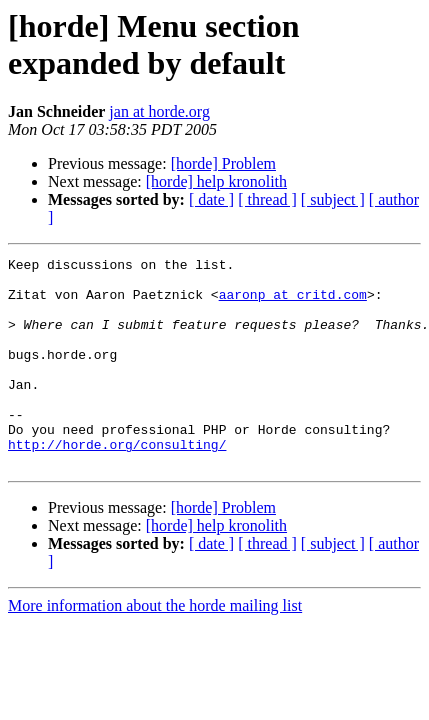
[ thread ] (267, 199)
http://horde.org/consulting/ (117, 483)
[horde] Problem (223, 163)
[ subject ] (333, 199)
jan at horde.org (159, 111)
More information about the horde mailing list (155, 647)
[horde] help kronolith (216, 181)
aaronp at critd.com (293, 303)
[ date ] (211, 199)
